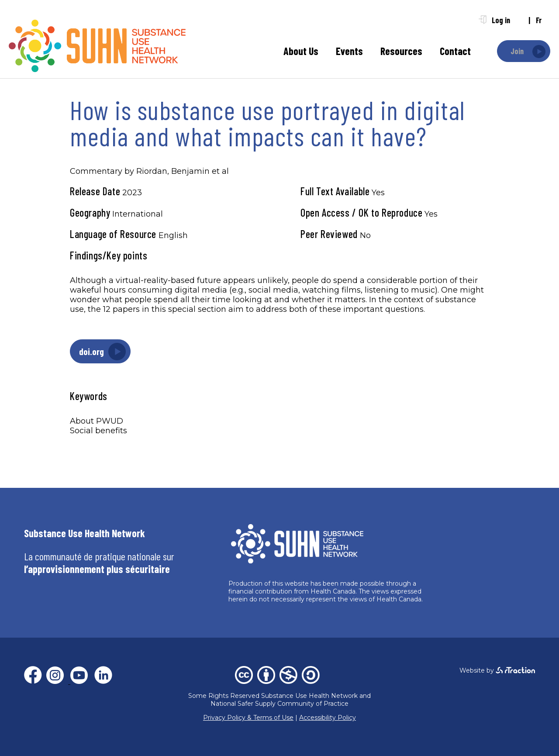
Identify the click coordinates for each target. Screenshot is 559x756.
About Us (301, 51)
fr (539, 20)
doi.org (91, 351)
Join (517, 51)
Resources (401, 51)
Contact (455, 51)
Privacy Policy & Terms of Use (248, 718)
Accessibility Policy (328, 718)
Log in (501, 20)
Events (349, 51)
